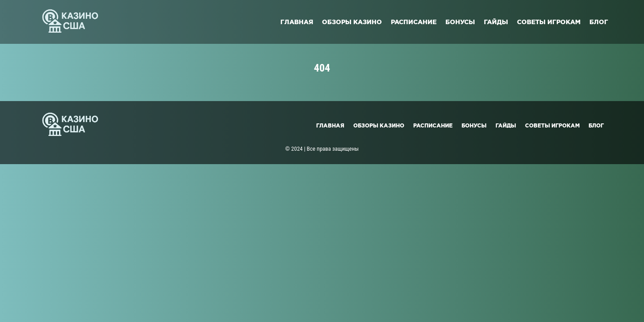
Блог (599, 22)
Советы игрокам (549, 22)
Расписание (414, 22)
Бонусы (460, 22)
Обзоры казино (352, 22)
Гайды (496, 22)
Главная (297, 22)
